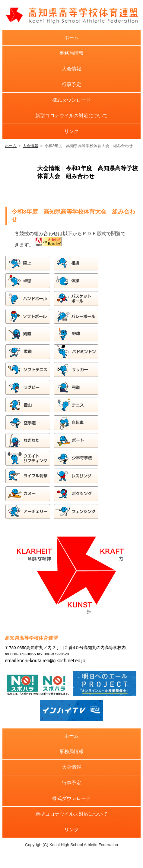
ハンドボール (28, 299)
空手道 (28, 423)
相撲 (76, 263)
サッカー (76, 369)
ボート (76, 440)
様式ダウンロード (71, 100)
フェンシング (76, 511)
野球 (76, 334)
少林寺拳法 (76, 458)
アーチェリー (28, 511)
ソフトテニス (28, 369)
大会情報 (71, 69)
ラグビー (28, 387)
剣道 (28, 334)
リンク (71, 131)
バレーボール (76, 316)
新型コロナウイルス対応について (71, 116)
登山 (28, 405)
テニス (76, 405)
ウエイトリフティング (28, 458)
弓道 (76, 387)
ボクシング (76, 494)
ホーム (71, 37)
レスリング (76, 476)
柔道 (28, 352)
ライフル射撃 (28, 476)
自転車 (76, 423)
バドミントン (76, 352)
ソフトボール (28, 316)
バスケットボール (76, 299)
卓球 (28, 281)
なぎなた (28, 440)
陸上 (28, 263)
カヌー (28, 494)
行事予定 (71, 84)
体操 (76, 281)
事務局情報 (71, 53)
